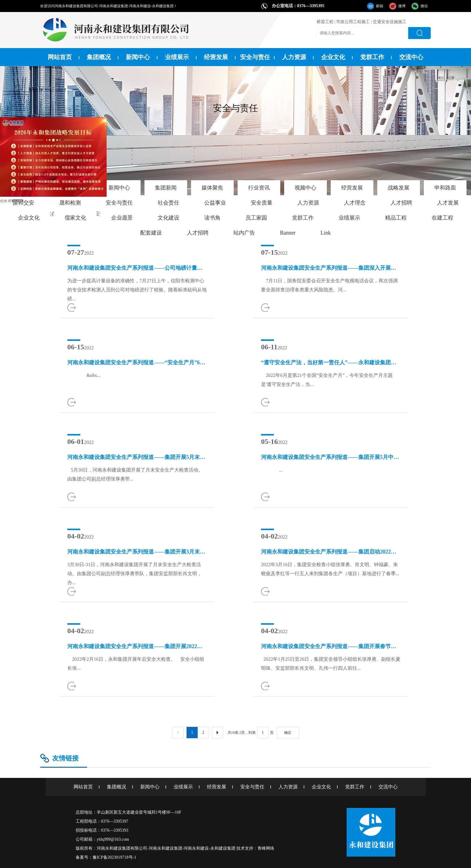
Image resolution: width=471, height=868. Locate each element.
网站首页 (60, 57)
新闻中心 (138, 57)
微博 (402, 6)
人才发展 (448, 203)
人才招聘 (401, 203)
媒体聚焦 (212, 188)
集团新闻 (166, 188)
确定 (288, 733)
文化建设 (169, 218)
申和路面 (445, 188)
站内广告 (244, 233)
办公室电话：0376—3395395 (298, 6)
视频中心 (305, 188)
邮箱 (380, 6)
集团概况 (99, 57)
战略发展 (399, 188)
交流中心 (411, 57)
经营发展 (216, 57)
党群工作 (372, 57)
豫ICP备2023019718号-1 (114, 857)
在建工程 (442, 218)
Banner (288, 233)
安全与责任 (255, 57)
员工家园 (256, 218)
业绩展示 (177, 57)
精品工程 (396, 218)
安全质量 (262, 203)
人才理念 (355, 203)
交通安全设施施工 (390, 22)
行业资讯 (259, 188)
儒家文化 (75, 218)
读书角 (212, 218)
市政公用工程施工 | (354, 22)
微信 (424, 6)
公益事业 (215, 203)
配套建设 (151, 233)
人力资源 (294, 57)
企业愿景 (122, 218)
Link (326, 233)
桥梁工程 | (326, 22)
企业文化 (333, 57)
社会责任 (169, 203)
